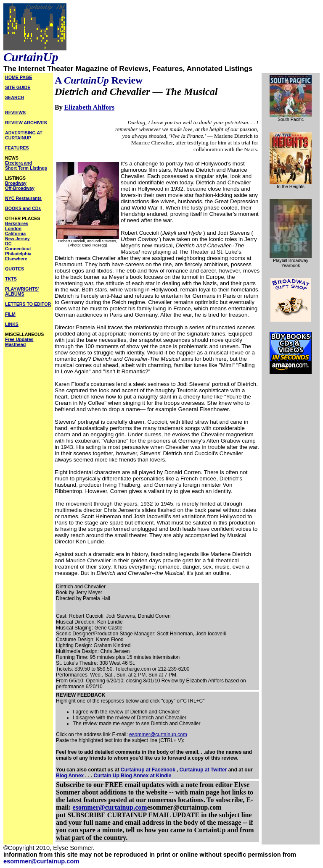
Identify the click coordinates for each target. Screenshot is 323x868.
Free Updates (19, 339)
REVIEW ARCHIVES (26, 123)
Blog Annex (70, 776)
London (13, 228)
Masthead (15, 344)
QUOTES (15, 269)
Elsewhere (16, 259)
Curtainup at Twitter (203, 770)
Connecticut (18, 249)
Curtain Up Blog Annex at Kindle (133, 776)
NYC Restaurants (23, 198)
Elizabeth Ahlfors (90, 107)
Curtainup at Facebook (148, 770)
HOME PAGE (19, 77)
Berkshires (17, 223)
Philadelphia (18, 254)
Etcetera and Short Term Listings (26, 165)
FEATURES (17, 148)
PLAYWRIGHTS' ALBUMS (22, 291)
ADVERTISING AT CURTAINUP (24, 135)
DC (8, 244)
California (15, 233)
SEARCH (15, 97)
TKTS (11, 279)
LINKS (12, 324)
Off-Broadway (20, 188)
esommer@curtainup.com (158, 734)
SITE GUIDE (18, 87)
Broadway (16, 183)
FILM (10, 314)
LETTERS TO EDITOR (28, 304)
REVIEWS (15, 113)
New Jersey (17, 239)
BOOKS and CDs (23, 208)
